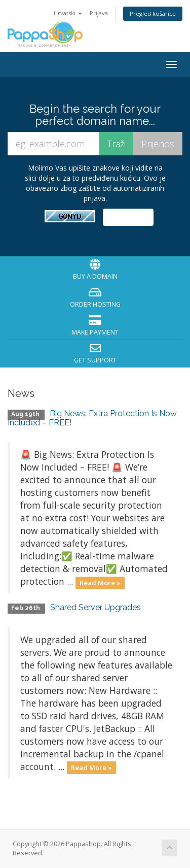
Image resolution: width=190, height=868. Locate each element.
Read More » (100, 582)
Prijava (99, 13)
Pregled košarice (153, 13)
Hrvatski (68, 13)
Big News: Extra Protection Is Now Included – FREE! (92, 418)
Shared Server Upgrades (96, 607)
